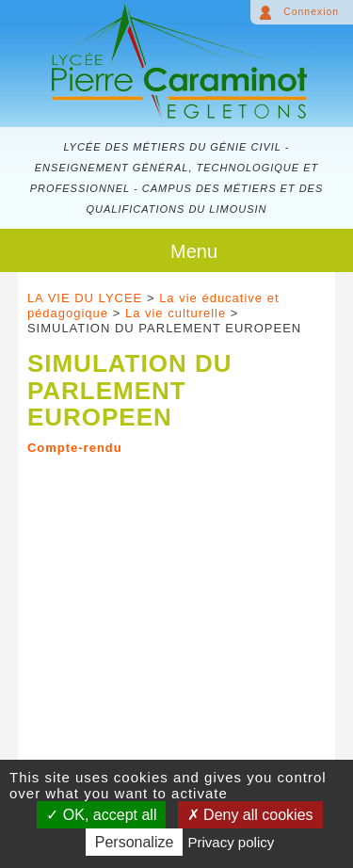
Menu (194, 251)
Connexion (311, 12)
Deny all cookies (250, 815)
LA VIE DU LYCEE (85, 298)
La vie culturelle (176, 313)
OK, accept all (101, 815)
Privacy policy (232, 842)
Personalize (135, 842)
